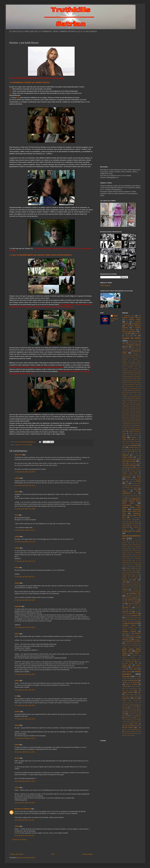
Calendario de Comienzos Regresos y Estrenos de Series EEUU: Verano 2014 (132, 355)
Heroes (125, 491)
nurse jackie (136, 586)
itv (135, 519)
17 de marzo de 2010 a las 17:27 (25, 577)
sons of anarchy (131, 684)
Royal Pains (131, 661)
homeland (136, 495)
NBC (134, 580)
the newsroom (134, 708)
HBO (135, 489)
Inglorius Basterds (127, 519)
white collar (136, 731)
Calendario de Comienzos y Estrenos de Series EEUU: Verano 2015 (132, 379)
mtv (137, 576)
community (136, 441)
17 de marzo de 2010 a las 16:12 (25, 485)
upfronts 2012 (133, 724)
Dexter (130, 451)
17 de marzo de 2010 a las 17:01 (25, 530)
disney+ (124, 453)
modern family (127, 576)
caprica (124, 435)
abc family (138, 334)
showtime (135, 680)
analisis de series (132, 338)
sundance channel (133, 696)
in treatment (134, 517)
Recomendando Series (128, 659)
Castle (131, 435)
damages (132, 447)
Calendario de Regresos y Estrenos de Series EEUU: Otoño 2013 (132, 414)
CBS (124, 437)
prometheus (135, 655)
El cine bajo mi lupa (132, 460)
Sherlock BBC (126, 678)
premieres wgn (130, 643)
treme (130, 714)
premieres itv (136, 620)
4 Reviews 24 (136, 324)
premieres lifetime (127, 622)
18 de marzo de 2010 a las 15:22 (25, 752)
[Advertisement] (51, 847)
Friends (131, 481)
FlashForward (127, 477)
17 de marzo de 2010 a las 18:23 (25, 600)
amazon (127, 336)
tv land (132, 716)
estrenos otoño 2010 (133, 471)
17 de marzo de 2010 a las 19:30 (25, 674)
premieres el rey (134, 610)
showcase (127, 680)
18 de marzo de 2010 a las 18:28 (25, 803)
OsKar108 (18, 606)
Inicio (53, 854)
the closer (134, 706)
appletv (124, 343)
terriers (124, 704)
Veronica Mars (126, 730)
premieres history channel (132, 618)
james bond (132, 521)
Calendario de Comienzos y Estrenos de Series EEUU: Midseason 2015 (132, 361)
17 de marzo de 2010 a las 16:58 (25, 509)
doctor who (134, 453)
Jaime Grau (18, 455)
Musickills (125, 580)
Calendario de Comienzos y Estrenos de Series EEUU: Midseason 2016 (132, 365)
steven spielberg (130, 694)
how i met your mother (133, 497)
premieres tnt (127, 639)
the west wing (131, 712)
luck (126, 568)
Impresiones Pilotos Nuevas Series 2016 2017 (132, 515)
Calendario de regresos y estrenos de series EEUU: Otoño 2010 (132, 402)
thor (138, 712)
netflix (124, 582)
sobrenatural (137, 682)
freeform (129, 479)
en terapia (138, 467)
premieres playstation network (130, 627)
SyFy (136, 698)
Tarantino (125, 700)
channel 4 (135, 438)
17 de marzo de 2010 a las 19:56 (25, 705)
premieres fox (127, 612)
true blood (125, 716)
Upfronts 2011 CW (127, 722)
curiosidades (134, 445)
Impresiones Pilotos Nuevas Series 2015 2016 (132, 511)
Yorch (17, 515)
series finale (133, 669)
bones (135, 349)
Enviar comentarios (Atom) (27, 858)
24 (127, 322)
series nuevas (127, 672)
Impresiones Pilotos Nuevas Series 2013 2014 (132, 501)
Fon (16, 696)
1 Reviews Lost (19, 445)
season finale (127, 665)
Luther (131, 568)
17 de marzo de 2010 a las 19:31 (25, 690)
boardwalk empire (127, 349)
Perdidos (29, 445)
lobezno (133, 566)
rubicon (139, 661)
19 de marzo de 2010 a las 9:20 (24, 836)
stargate (135, 690)
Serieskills (126, 676)
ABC (129, 334)
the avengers (131, 704)
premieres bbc (133, 600)
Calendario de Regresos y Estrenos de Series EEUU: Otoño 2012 (132, 410)
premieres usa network (134, 641)
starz (139, 692)
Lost (25, 445)
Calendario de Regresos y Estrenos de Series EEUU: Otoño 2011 (132, 406)
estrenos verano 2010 (130, 473)
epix (126, 469)
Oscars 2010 (126, 588)
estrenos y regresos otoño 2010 (131, 475)
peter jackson (135, 590)
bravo (128, 351)
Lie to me (136, 539)
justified (124, 525)
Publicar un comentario (19, 840)
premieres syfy (133, 637)
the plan (130, 710)
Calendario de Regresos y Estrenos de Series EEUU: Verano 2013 (132, 418)
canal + (129, 430)
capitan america (134, 433)
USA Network (129, 727)
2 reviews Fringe (133, 320)
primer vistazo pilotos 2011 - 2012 (132, 650)
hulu (123, 499)
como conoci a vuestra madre (130, 443)
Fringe (138, 481)
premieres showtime (129, 631)
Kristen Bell (126, 527)
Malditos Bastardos (127, 570)
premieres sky (127, 633)
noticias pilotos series (129, 584)
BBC (127, 347)
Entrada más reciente (17, 854)
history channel (126, 495)
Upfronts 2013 (126, 725)
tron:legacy (136, 714)
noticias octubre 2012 (135, 582)
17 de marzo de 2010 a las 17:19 (25, 542)
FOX (139, 477)
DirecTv (137, 451)
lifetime (124, 541)
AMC (135, 336)
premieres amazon (128, 598)
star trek (137, 688)
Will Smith (125, 733)
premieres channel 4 (135, 604)
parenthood (135, 588)
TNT (124, 714)
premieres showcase (129, 629)
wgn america (128, 731)
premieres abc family (132, 596)
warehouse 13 (137, 729)
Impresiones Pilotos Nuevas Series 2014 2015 (132, 507)
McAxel (17, 758)
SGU (137, 677)
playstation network (127, 592)
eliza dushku (130, 467)
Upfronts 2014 (137, 725)
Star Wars (125, 690)
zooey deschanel (128, 735)
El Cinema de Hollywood (23, 809)
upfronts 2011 (129, 718)
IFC (128, 499)
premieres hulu (126, 620)
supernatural (126, 698)
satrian (17, 492)
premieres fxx (126, 616)
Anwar (17, 568)
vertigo (17, 583)
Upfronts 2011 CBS (134, 720)
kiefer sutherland (134, 525)
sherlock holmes (136, 678)
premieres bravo (127, 602)
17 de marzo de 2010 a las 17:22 (25, 561)
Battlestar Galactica (134, 345)
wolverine (132, 733)
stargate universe (128, 692)
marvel (137, 570)
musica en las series (130, 578)
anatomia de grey (133, 341)
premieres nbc (132, 623)
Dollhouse (125, 455)
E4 (135, 455)
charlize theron (127, 439)
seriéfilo (17, 712)
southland (125, 686)
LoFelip (17, 478)
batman (124, 345)
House (124, 497)
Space (132, 686)
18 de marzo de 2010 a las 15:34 (25, 781)
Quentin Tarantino (129, 657)
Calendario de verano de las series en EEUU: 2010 (132, 422)
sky (123, 682)
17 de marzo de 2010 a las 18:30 (25, 627)
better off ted (135, 347)
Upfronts (138, 716)
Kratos (17, 745)
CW (123, 447)
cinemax (136, 440)
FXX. (133, 483)
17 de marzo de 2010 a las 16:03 (25, 472)
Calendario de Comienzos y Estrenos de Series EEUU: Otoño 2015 (132, 375)
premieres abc (135, 594)
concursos (125, 445)
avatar (130, 343)
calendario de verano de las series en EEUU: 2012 (132, 428)
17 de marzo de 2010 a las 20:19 (25, 719)
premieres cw (127, 608)
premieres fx (133, 614)
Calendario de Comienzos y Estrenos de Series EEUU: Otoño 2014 (132, 371)
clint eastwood (126, 441)
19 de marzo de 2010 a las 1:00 (24, 820)
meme (135, 572)
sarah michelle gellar (131, 663)
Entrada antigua (88, 854)
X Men (139, 733)
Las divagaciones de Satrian (132, 530)
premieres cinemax (132, 606)
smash (129, 682)
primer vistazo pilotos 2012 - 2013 (132, 653)
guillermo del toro (132, 485)
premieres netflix (129, 625)
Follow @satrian (105, 286)
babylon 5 (136, 343)
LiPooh (17, 548)
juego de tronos (133, 523)
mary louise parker (127, 572)
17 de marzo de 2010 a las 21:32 (25, 738)
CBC (137, 435)
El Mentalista (133, 463)
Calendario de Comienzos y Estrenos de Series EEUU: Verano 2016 (132, 383)
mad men (137, 568)
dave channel (131, 449)
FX (127, 483)
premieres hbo (136, 616)
